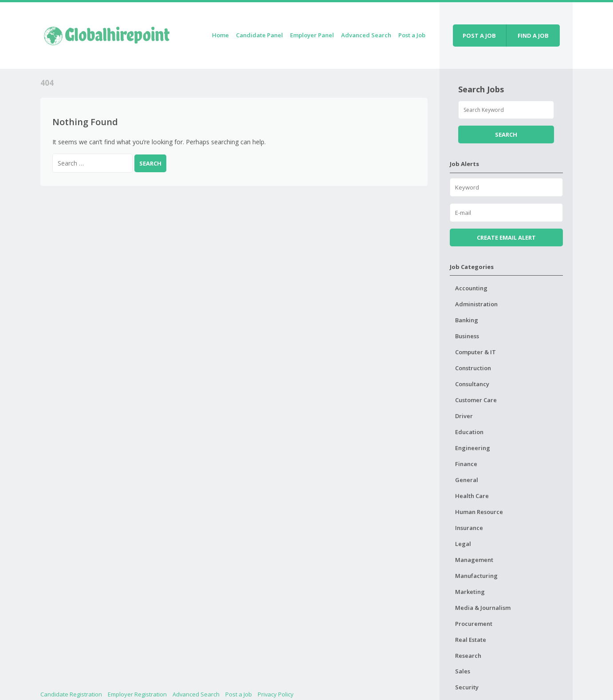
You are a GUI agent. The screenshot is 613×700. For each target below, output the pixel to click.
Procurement (474, 624)
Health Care (472, 496)
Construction (473, 368)
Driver (464, 416)
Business (467, 336)
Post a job (479, 36)
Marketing (470, 592)
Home (220, 35)
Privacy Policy (276, 694)
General (467, 480)
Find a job (533, 36)
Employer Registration (137, 694)
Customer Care (476, 400)
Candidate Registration (71, 694)
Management (474, 560)
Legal (463, 544)
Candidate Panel (259, 35)
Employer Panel (312, 35)
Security (467, 687)
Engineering (473, 448)
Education (469, 432)
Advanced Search (366, 35)
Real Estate (471, 640)
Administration (476, 304)
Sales (463, 671)
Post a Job (412, 35)
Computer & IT (475, 352)
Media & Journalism (483, 608)
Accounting (471, 288)
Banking (467, 320)
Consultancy (472, 384)
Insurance (469, 528)
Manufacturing (476, 576)
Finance (466, 464)
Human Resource (479, 512)
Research (468, 656)
